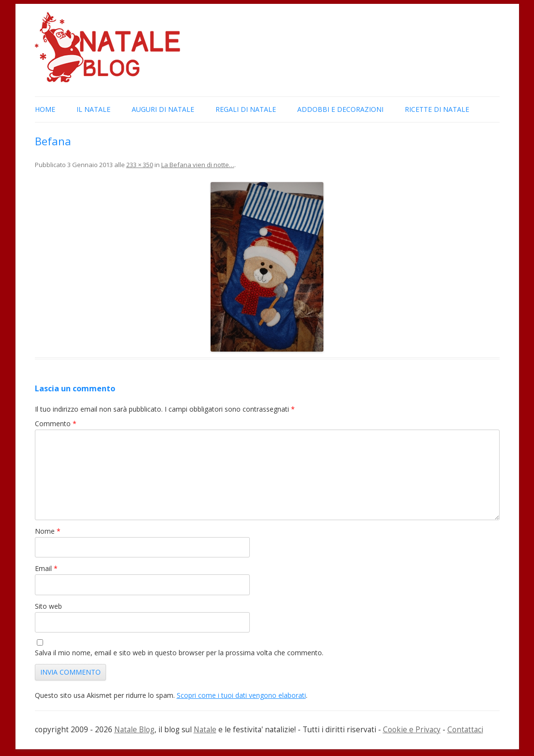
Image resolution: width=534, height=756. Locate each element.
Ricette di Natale (437, 109)
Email (46, 568)
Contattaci (465, 730)
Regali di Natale (246, 109)
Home (45, 109)
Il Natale (93, 109)
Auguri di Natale (163, 109)
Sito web (48, 606)
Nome (48, 531)
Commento (56, 424)
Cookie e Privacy (412, 730)
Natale (205, 730)
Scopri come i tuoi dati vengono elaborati (241, 695)
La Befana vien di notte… (198, 165)
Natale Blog (134, 730)
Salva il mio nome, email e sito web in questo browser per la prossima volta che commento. (179, 653)
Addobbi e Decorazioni (340, 109)
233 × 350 (140, 165)
